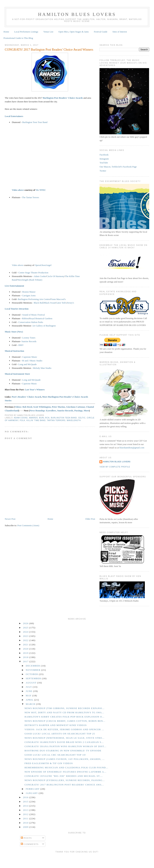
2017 (26, 661)
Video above (18, 190)
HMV (21, 345)
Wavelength (74, 420)
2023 (26, 636)
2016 (26, 797)
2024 (26, 632)
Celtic (82, 418)
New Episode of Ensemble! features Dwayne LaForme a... (65, 772)
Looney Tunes (29, 338)
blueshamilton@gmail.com (132, 448)
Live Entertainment (14, 286)
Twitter (103, 171)
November (34, 670)
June (29, 691)
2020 (26, 649)
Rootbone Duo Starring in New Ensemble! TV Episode (63, 751)
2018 (26, 657)
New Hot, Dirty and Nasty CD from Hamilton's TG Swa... (64, 712)
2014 (26, 806)
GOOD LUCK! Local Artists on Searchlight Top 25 (60, 734)
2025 (26, 628)
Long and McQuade (28, 364)
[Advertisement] (77, 860)
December (33, 666)
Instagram (104, 159)
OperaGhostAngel (43, 265)
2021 (26, 645)
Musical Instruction (14, 351)
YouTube (104, 163)
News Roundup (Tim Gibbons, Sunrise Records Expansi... (65, 708)
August (31, 683)
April (30, 700)
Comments (30, 844)
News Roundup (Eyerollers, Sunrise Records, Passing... (65, 780)
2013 (26, 810)
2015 (26, 802)
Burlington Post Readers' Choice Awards (63, 98)
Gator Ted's (61, 303)
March (31, 704)
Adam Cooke (40, 276)
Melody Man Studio (42, 368)
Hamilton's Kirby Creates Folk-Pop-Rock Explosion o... (64, 717)
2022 (26, 640)
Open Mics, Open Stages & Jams (74, 32)
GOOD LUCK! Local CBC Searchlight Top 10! (55, 755)
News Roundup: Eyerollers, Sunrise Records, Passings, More (59, 411)
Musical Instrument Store (17, 374)
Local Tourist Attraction (17, 309)
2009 (26, 827)
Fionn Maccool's (58, 299)
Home (6, 32)
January (32, 793)
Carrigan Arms (29, 295)
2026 (26, 623)
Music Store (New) (14, 332)
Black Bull (39, 303)
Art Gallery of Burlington (44, 326)
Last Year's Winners (35, 390)
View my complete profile (115, 467)
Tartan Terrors (56, 420)
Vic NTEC (41, 190)
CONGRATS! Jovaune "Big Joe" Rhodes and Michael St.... (64, 776)
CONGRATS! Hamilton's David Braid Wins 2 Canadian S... (64, 742)
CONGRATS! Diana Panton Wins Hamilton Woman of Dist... (65, 746)
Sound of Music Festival (33, 315)
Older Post (90, 519)
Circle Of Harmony (55, 276)
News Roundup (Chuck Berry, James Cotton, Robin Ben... (65, 721)
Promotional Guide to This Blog (18, 38)
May (29, 696)
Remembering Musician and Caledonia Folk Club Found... (66, 768)
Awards (33, 418)
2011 (26, 819)
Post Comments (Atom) (28, 525)
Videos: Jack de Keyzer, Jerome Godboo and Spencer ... (64, 729)
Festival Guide (101, 32)
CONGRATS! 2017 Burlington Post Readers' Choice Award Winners (49, 50)
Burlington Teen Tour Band (35, 122)
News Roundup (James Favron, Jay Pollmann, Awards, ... (65, 759)
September (34, 678)
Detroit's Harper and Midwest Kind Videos (56, 725)
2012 (26, 814)
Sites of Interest (120, 32)
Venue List (48, 32)
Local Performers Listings (26, 32)
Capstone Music (30, 357)
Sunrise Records (29, 341)
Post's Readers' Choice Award (26, 397)
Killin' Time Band (36, 420)
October (32, 674)
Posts (26, 838)
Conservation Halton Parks (31, 322)
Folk (22, 420)
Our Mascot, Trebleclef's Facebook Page (118, 167)
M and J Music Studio (32, 361)
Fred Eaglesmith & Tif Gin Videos (49, 763)
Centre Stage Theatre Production (33, 273)
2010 (26, 823)
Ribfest (25, 318)
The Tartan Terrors (31, 197)
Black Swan (50, 303)
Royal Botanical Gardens (41, 318)
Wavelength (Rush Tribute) (30, 280)
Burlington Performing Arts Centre (34, 299)
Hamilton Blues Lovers (77, 14)
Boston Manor (29, 292)
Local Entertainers (14, 116)
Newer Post (10, 519)
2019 (26, 653)
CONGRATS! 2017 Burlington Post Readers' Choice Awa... (64, 785)
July (29, 687)
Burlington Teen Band (64, 418)
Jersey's (71, 303)
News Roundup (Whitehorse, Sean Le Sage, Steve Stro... (64, 738)
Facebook (104, 155)
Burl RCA (44, 418)
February (33, 789)
